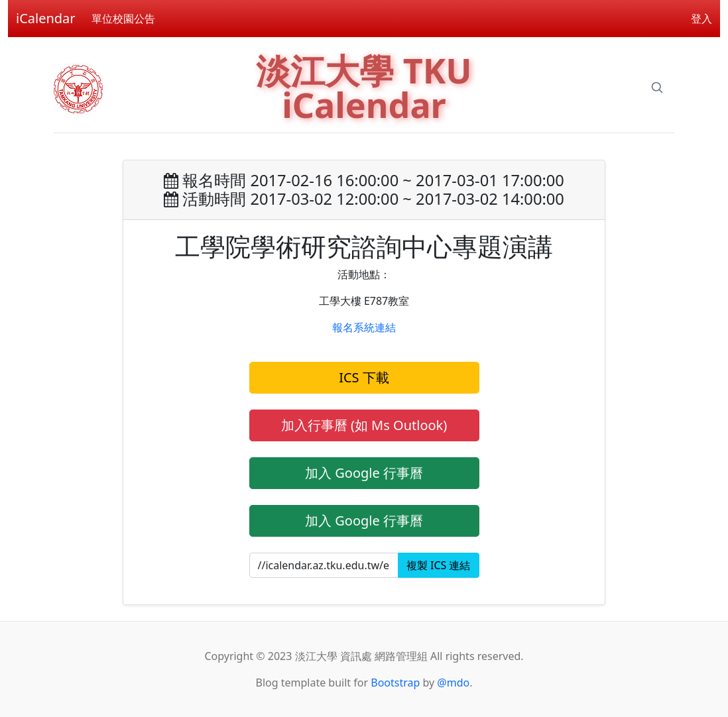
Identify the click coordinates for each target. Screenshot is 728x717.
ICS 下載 (364, 377)
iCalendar (46, 18)
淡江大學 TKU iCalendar (364, 87)
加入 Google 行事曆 (364, 473)
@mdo (453, 683)
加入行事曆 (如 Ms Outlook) (364, 425)
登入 (701, 19)
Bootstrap (395, 683)
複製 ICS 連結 (439, 565)
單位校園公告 (123, 19)
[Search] (657, 87)
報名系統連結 (364, 327)
